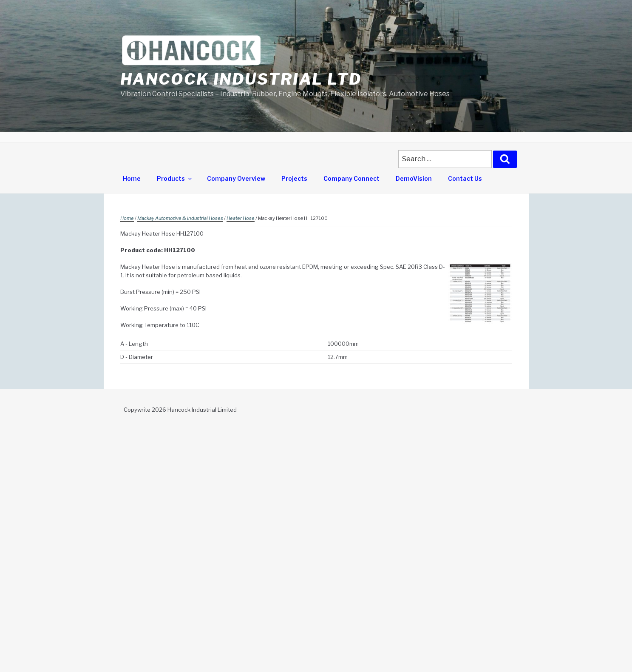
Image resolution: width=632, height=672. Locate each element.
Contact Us (465, 178)
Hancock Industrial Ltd (241, 79)
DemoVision (414, 178)
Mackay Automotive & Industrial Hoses (180, 218)
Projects (294, 178)
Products (175, 178)
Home (132, 178)
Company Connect (351, 178)
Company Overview (236, 178)
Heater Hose (241, 218)
